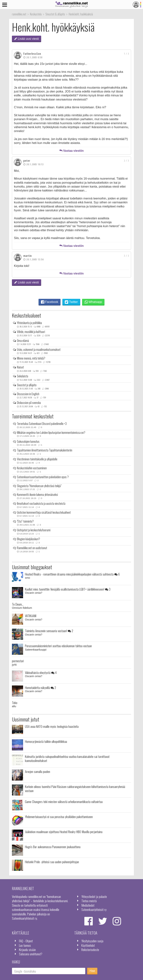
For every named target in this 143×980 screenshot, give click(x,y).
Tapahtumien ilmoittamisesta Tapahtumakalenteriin (45, 450)
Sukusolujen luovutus (28, 441)
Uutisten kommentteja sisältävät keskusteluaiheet (44, 512)
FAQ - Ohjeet (26, 941)
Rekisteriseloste (90, 950)
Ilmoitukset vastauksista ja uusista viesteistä (41, 503)
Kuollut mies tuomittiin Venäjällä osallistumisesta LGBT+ (68, 589)
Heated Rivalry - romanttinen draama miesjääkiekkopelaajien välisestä (72, 574)
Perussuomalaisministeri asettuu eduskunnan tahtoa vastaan (58, 646)
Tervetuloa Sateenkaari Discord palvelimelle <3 (42, 424)
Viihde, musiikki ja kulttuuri (31, 332)
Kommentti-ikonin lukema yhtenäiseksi (37, 495)
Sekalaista (23, 376)
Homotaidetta (40, 688)
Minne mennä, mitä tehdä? (31, 358)
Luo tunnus (25, 945)
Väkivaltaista (41, 672)
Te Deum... (18, 604)
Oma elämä (23, 341)
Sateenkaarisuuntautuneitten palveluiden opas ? (43, 477)
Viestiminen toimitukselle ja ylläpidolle (37, 459)
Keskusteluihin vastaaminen (32, 468)
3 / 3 (126, 256)
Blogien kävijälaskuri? (28, 539)
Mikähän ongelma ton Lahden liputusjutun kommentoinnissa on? (51, 433)
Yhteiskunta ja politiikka (29, 323)
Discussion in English (28, 394)
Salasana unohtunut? (31, 954)
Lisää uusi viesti (27, 39)
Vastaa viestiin (72, 151)
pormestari (18, 661)
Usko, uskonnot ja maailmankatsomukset (39, 350)
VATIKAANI (31, 616)
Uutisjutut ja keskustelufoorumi (34, 530)
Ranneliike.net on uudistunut (32, 548)
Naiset (20, 367)
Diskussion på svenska (29, 403)
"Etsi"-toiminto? (25, 521)
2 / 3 (126, 161)
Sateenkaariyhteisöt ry (94, 909)
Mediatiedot (88, 905)
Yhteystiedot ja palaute (94, 896)
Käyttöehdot (88, 945)
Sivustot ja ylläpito (27, 385)
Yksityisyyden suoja (92, 941)
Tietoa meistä (89, 901)
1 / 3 (126, 54)
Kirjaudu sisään (27, 950)
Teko (15, 703)
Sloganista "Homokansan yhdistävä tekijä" (39, 486)
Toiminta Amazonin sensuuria (49, 631)
